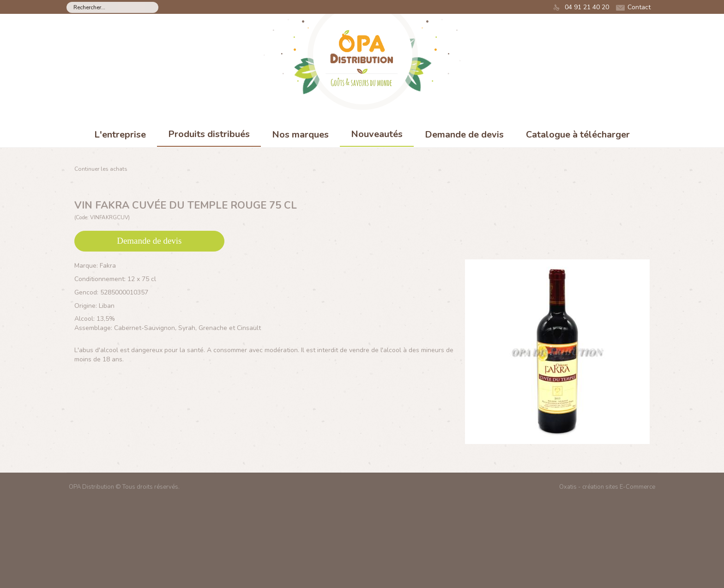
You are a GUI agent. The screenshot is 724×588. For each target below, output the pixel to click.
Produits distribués (209, 134)
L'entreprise (120, 135)
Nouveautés (377, 134)
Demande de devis (464, 135)
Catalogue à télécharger (578, 135)
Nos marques (300, 135)
